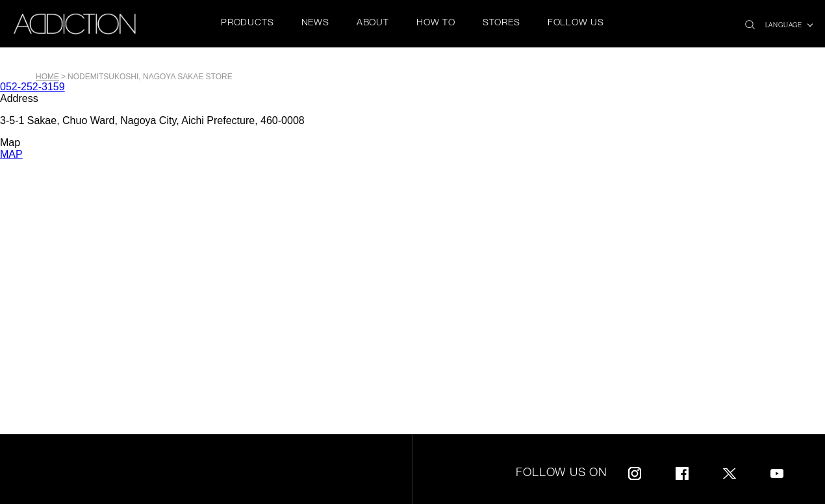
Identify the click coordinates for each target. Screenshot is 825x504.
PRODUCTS (247, 23)
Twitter (730, 471)
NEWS (315, 23)
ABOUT (373, 23)
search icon (750, 21)
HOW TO (436, 23)
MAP (11, 154)
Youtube (777, 471)
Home (47, 77)
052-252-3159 (32, 87)
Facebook (682, 471)
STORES (501, 23)
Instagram (635, 471)
